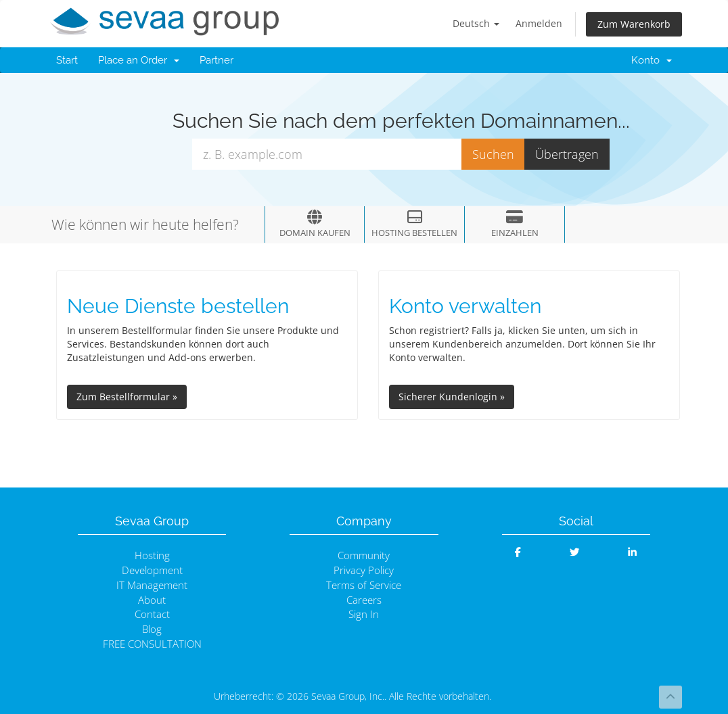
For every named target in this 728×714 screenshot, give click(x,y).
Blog (152, 629)
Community (364, 555)
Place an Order (139, 60)
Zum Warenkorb (634, 24)
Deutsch (476, 23)
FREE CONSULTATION (152, 644)
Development (152, 570)
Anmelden (539, 23)
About (152, 600)
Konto (652, 60)
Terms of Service (364, 585)
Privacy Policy (364, 570)
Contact (152, 614)
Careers (364, 600)
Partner (217, 60)
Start (67, 60)
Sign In (364, 614)
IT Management (152, 585)
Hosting (152, 555)
